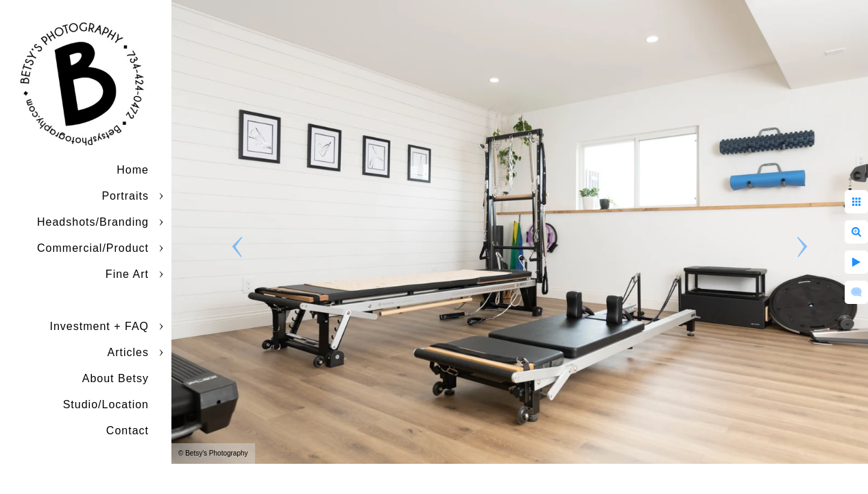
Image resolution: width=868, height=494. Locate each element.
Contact (128, 431)
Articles (128, 352)
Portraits (125, 196)
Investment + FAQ (100, 326)
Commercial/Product (93, 248)
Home (133, 170)
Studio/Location (106, 404)
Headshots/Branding (93, 222)
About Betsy (116, 378)
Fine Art (127, 274)
